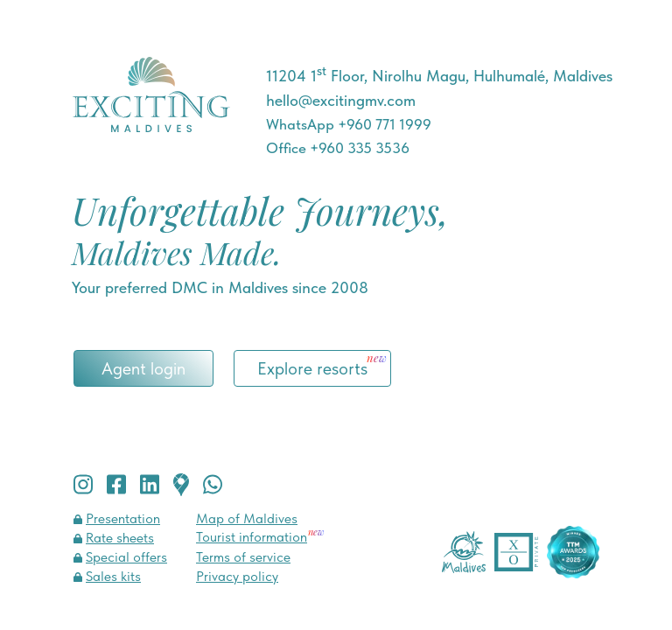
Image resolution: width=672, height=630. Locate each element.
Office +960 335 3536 (338, 148)
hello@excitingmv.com (341, 100)
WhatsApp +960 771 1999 (349, 124)
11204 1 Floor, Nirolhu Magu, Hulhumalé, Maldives (439, 76)
